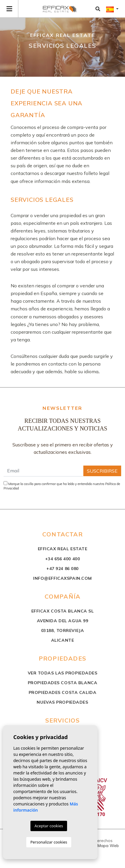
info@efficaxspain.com (62, 578)
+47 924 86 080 (62, 569)
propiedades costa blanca (62, 683)
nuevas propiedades (62, 702)
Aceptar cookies (49, 826)
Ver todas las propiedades (63, 673)
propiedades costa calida (62, 692)
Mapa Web (108, 846)
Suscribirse (102, 471)
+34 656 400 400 (62, 559)
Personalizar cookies (49, 842)
